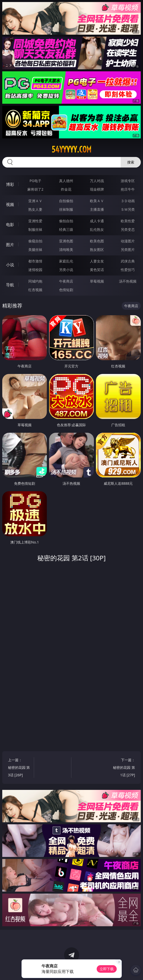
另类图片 (128, 250)
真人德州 (66, 181)
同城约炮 (35, 281)
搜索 (131, 162)
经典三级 (66, 229)
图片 (10, 245)
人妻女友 (97, 261)
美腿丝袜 (35, 250)
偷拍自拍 (66, 221)
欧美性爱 (128, 221)
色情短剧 (66, 290)
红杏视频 (35, 290)
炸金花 (66, 189)
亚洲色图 (66, 241)
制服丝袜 (35, 229)
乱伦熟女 (97, 229)
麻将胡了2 (35, 189)
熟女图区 (97, 250)
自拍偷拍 (66, 201)
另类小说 (66, 270)
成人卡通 (97, 221)
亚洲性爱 (35, 221)
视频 (10, 204)
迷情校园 (35, 270)
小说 (10, 265)
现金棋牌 (97, 189)
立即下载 (107, 969)
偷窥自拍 (35, 241)
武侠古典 (128, 261)
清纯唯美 (66, 250)
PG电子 (35, 181)
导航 (10, 285)
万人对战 (97, 181)
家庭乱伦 (66, 261)
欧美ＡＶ (97, 201)
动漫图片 (128, 241)
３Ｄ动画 (128, 201)
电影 (10, 225)
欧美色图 (97, 241)
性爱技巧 (128, 270)
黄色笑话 (97, 270)
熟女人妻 (35, 209)
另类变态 (128, 229)
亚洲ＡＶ (35, 201)
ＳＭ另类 (128, 209)
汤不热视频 (128, 281)
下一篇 (124, 768)
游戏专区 (128, 181)
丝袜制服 (66, 209)
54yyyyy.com (71, 149)
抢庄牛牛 (128, 189)
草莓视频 (97, 281)
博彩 (10, 184)
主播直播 (97, 209)
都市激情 (35, 261)
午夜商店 (66, 281)
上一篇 (19, 768)
